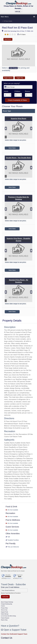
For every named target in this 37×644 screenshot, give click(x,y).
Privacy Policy (4, 608)
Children (17, 91)
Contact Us (7, 638)
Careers (3, 606)
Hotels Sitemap (5, 614)
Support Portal (4, 612)
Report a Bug (4, 620)
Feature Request (5, 618)
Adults (6, 91)
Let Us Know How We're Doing (8, 616)
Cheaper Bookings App (7, 604)
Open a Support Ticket (14, 630)
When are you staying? (12, 83)
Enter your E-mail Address (10, 587)
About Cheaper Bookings (7, 602)
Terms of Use (4, 610)
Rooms (27, 91)
